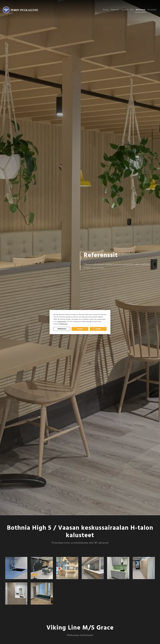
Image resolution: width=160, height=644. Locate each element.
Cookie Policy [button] (62, 321)
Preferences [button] (63, 324)
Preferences (62, 329)
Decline (80, 329)
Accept (98, 329)
